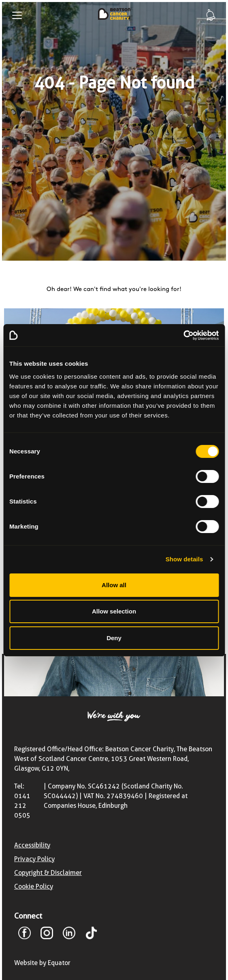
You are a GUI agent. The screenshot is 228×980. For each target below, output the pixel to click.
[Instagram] (47, 934)
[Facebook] (25, 934)
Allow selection (114, 611)
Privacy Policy (34, 859)
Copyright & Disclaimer (48, 873)
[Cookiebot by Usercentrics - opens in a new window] (183, 335)
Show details (184, 559)
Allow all (114, 585)
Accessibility (32, 845)
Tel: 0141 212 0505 (22, 801)
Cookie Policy (34, 886)
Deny (114, 638)
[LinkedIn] (69, 934)
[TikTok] (91, 934)
